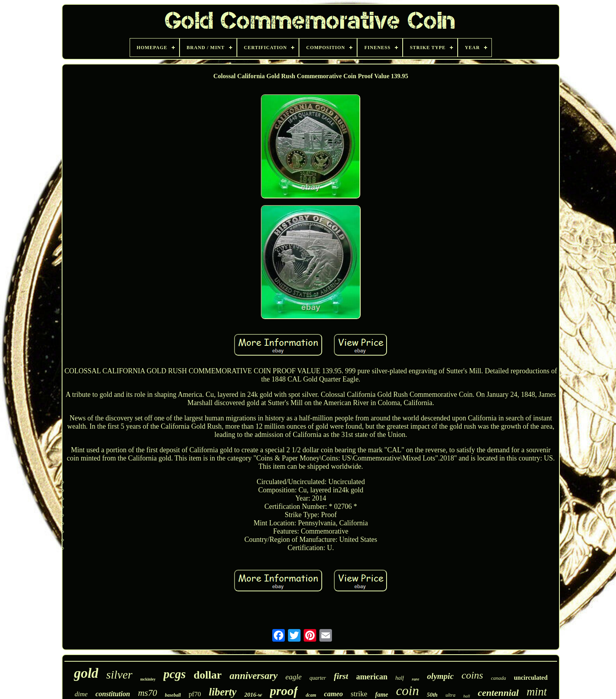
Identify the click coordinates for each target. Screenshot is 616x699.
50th (432, 695)
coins (472, 675)
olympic (440, 676)
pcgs (175, 674)
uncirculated (531, 678)
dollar (208, 675)
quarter (318, 678)
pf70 (195, 694)
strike (359, 694)
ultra (450, 695)
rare (415, 679)
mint (537, 692)
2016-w (253, 695)
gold (86, 673)
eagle (294, 677)
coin (408, 691)
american (372, 677)
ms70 (148, 693)
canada (499, 678)
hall (467, 696)
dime (81, 694)
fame (382, 694)
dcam (311, 695)
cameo (334, 694)
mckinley (148, 679)
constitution (113, 694)
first (341, 676)
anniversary (253, 676)
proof (284, 691)
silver (119, 674)
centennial (498, 693)
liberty (223, 692)
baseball (173, 695)
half (400, 678)
